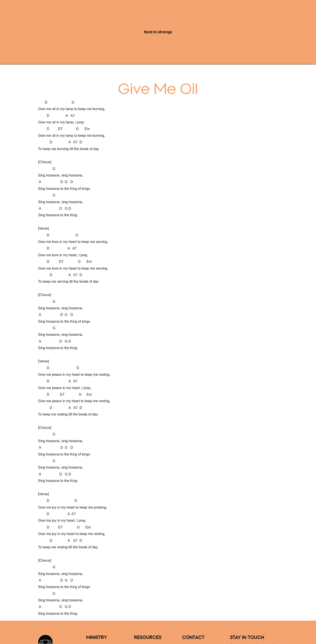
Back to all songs (158, 32)
